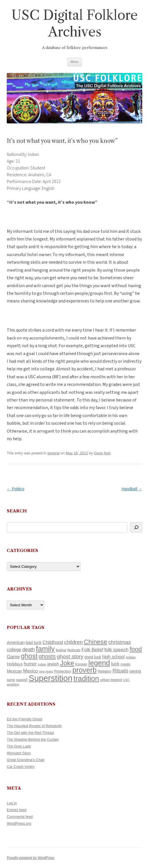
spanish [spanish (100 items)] (22, 680)
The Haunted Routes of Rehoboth (34, 726)
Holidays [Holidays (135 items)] (15, 664)
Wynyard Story (19, 753)
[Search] (136, 527)
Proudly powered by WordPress (31, 858)
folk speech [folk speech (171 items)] (117, 650)
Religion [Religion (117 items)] (104, 671)
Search (17, 511)
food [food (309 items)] (136, 649)
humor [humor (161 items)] (30, 664)
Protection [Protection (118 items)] (63, 671)
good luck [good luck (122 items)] (93, 657)
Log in (12, 803)
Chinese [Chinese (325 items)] (96, 642)
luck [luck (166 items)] (115, 664)
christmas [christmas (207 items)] (120, 642)
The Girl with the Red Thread (30, 733)
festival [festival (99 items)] (61, 650)
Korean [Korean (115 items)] (81, 664)
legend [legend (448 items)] (99, 663)
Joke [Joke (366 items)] (67, 663)
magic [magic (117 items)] (126, 664)
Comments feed (20, 817)
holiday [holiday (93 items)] (131, 657)
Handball (132, 489)
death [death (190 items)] (29, 650)
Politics (16, 489)
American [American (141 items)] (16, 642)
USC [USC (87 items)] (127, 680)
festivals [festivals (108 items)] (74, 650)
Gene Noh (102, 453)
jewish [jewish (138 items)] (53, 664)
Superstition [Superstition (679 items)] (51, 678)
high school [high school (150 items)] (113, 657)
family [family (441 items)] (45, 649)
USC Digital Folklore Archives (74, 23)
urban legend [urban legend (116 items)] (111, 680)
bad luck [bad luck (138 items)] (34, 643)
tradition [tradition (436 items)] (86, 678)
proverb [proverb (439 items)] (84, 670)
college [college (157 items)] (14, 650)
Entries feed (17, 810)
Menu (74, 62)
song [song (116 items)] (11, 680)
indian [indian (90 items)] (42, 664)
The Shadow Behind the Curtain (33, 739)
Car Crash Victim (21, 767)
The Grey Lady (19, 746)
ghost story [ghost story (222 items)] (70, 657)
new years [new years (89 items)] (46, 671)
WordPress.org (19, 823)
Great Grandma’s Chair (26, 760)
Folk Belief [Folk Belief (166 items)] (92, 650)
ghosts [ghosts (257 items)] (47, 656)
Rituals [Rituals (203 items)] (120, 671)
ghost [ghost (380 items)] (29, 656)
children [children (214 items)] (73, 642)
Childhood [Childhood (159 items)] (53, 642)
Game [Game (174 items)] (13, 657)
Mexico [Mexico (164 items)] (30, 671)
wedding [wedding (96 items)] (13, 684)
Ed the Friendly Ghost (25, 719)
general (53, 453)
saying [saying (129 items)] (135, 671)
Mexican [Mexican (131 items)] (14, 671)
